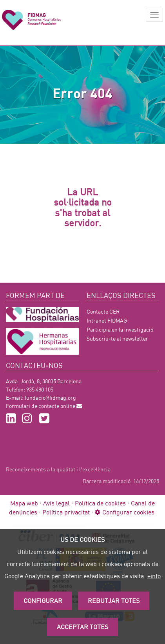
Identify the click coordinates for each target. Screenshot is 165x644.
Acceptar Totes (82, 627)
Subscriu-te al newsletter (117, 338)
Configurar (43, 600)
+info (154, 576)
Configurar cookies (125, 512)
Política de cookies (100, 503)
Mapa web (24, 503)
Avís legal (56, 503)
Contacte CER (103, 311)
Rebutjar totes (114, 600)
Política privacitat (66, 512)
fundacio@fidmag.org (50, 398)
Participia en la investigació (120, 329)
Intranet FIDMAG (107, 320)
